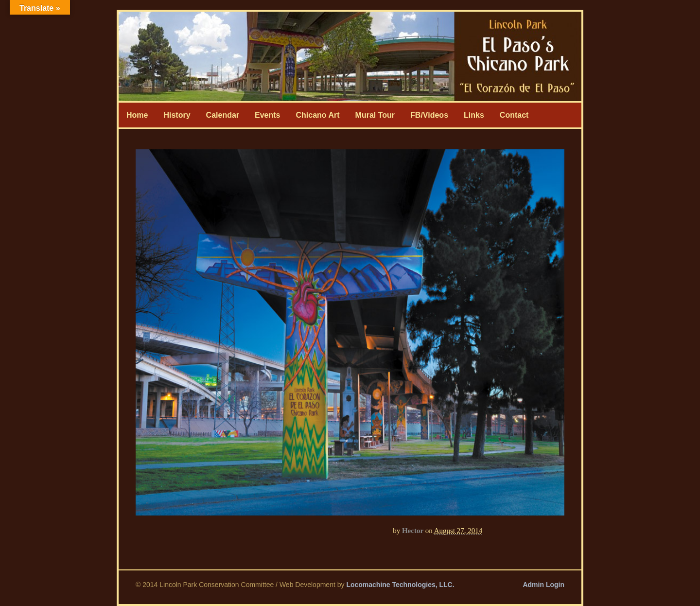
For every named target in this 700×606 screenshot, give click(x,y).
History (177, 115)
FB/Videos (429, 115)
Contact (514, 115)
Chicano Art (318, 115)
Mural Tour (375, 115)
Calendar (223, 115)
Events (267, 115)
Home (137, 115)
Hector (413, 531)
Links (474, 115)
